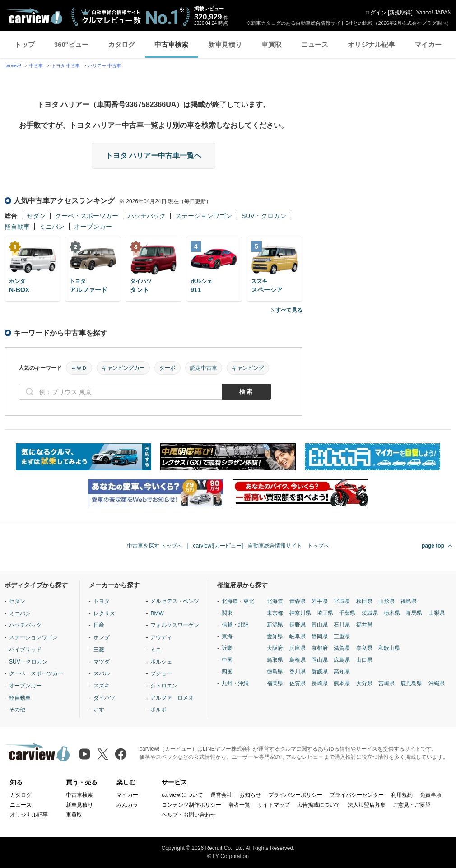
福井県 (364, 625)
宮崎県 (386, 683)
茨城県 (370, 613)
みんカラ (127, 805)
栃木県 (392, 613)
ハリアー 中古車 (105, 66)
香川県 (298, 672)
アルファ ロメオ (172, 698)
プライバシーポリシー (295, 795)
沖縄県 (437, 683)
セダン (36, 216)
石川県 (342, 625)
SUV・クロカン (264, 216)
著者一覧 (239, 805)
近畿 (227, 648)
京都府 (320, 648)
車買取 (272, 44)
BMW (157, 613)
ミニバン (52, 227)
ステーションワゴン (204, 216)
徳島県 (275, 672)
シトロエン (164, 686)
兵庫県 (298, 648)
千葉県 (347, 613)
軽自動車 (17, 227)
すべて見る (289, 310)
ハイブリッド (25, 650)
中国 (227, 660)
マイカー (428, 44)
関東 (227, 613)
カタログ (121, 44)
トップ (25, 44)
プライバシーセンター (357, 795)
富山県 (320, 625)
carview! (13, 66)
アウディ (161, 637)
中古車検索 (171, 44)
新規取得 (400, 13)
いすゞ (102, 710)
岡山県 (320, 660)
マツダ (102, 662)
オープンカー (93, 227)
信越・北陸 (235, 625)
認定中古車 (204, 368)
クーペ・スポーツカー (87, 216)
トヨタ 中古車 (66, 66)
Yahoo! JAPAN (434, 13)
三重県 (342, 636)
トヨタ (102, 601)
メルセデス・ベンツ (175, 601)
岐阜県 (298, 636)
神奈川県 (300, 613)
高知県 (342, 672)
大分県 (364, 683)
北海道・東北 (238, 601)
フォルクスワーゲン (175, 625)
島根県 (298, 660)
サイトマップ (274, 805)
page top (433, 546)
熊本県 (342, 683)
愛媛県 (320, 672)
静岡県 (320, 636)
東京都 (275, 613)
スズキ (102, 686)
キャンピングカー (123, 368)
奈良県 (364, 648)
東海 (227, 636)
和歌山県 (389, 648)
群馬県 (414, 613)
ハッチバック (147, 216)
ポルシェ (161, 662)
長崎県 (320, 683)
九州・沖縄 (235, 683)
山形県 (386, 601)
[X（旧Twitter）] (103, 754)
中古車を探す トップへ (155, 546)
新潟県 (275, 625)
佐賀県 (298, 683)
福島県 (409, 601)
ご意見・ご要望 (412, 805)
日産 (99, 625)
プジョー (161, 673)
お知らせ (250, 795)
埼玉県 (325, 613)
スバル (102, 673)
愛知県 (275, 636)
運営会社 (221, 795)
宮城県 (342, 601)
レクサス (104, 613)
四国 (227, 672)
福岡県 (275, 683)
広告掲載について (319, 805)
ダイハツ (104, 698)
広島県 (342, 660)
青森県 (298, 601)
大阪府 (275, 648)
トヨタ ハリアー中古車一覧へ (154, 155)
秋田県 (364, 601)
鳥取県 (275, 660)
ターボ (168, 368)
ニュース (315, 44)
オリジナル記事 (371, 44)
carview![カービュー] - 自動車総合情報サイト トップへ (261, 546)
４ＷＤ (79, 368)
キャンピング (248, 368)
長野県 (298, 625)
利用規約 (402, 795)
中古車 (36, 66)
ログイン (376, 13)
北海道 (275, 601)
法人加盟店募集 (367, 805)
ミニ (156, 650)
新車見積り (225, 44)
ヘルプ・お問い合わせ (189, 815)
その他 (17, 710)
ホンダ (102, 637)
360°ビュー (71, 44)
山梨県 (437, 613)
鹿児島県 (411, 683)
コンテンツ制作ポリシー (191, 805)
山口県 (364, 660)
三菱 (99, 650)
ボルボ (158, 710)
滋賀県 (342, 648)
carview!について (182, 795)
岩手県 (320, 601)
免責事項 (431, 795)
